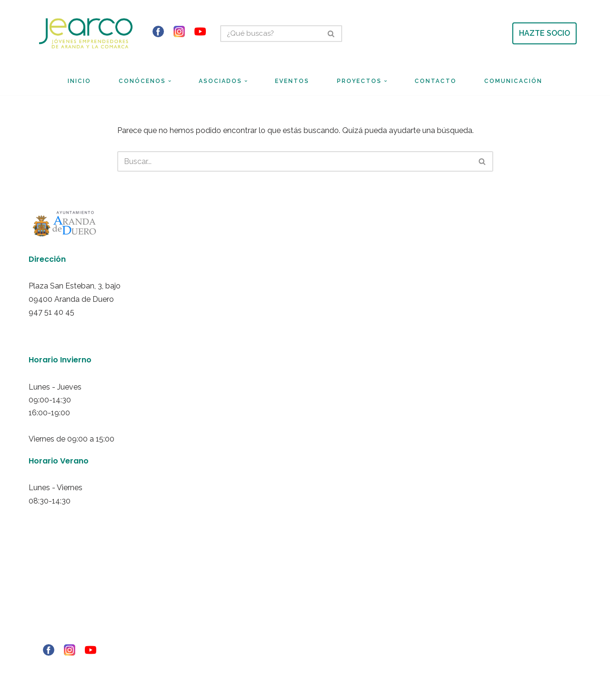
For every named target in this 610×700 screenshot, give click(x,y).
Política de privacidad (53, 597)
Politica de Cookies (50, 610)
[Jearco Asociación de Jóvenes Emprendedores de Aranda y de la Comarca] (86, 33)
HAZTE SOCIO (544, 33)
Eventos (292, 81)
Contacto (436, 81)
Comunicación (513, 81)
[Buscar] (270, 34)
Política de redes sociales (58, 623)
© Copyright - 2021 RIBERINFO (62, 667)
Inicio (79, 81)
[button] (170, 81)
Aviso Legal (41, 585)
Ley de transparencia (53, 636)
